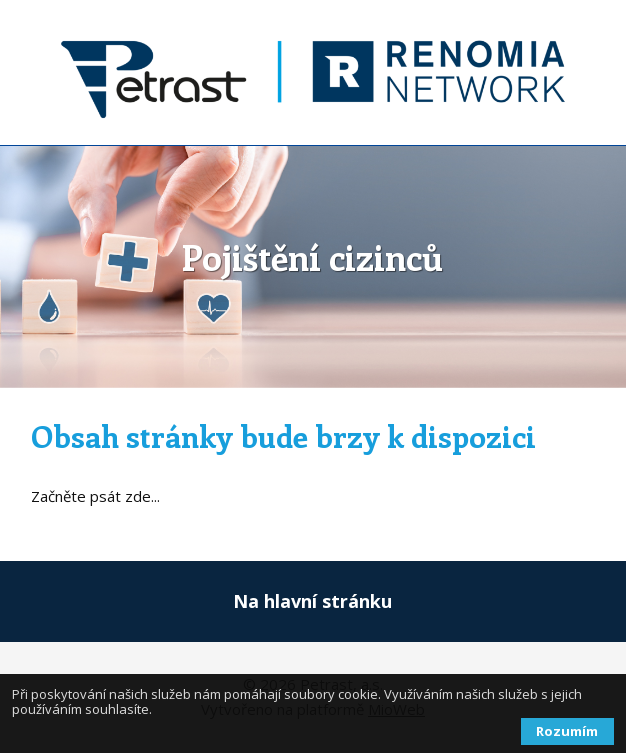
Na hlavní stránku (312, 601)
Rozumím (567, 731)
